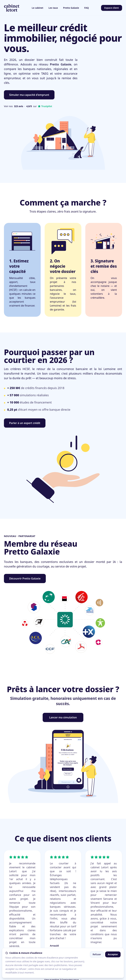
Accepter (113, 954)
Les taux (53, 8)
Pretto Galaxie (71, 8)
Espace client (112, 8)
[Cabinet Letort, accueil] (12, 8)
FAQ (87, 8)
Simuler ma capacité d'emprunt (29, 95)
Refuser (97, 954)
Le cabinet (38, 8)
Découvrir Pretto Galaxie (25, 578)
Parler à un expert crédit (25, 423)
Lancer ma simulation (63, 717)
